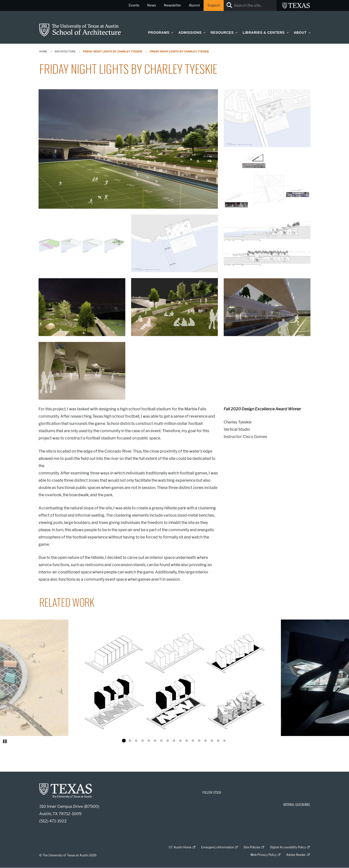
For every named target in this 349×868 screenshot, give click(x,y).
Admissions (190, 33)
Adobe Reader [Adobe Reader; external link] (296, 855)
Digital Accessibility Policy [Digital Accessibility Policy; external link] (288, 847)
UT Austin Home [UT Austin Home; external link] (180, 847)
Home (43, 51)
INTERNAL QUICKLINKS (297, 804)
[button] (171, 32)
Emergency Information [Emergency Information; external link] (218, 847)
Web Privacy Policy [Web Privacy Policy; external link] (263, 855)
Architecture (65, 51)
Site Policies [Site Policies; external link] (252, 847)
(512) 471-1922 (53, 821)
